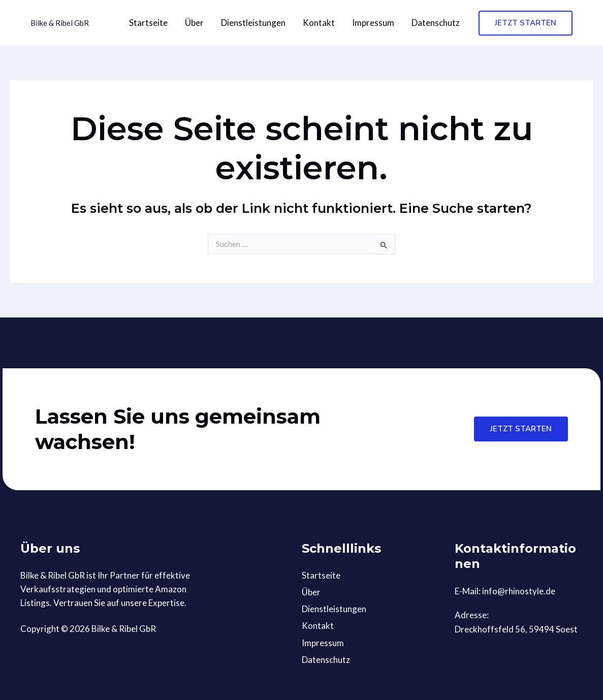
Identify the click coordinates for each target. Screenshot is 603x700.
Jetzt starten (521, 429)
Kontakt (319, 23)
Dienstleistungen (253, 23)
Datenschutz (436, 23)
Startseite (148, 23)
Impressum (373, 23)
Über (194, 23)
